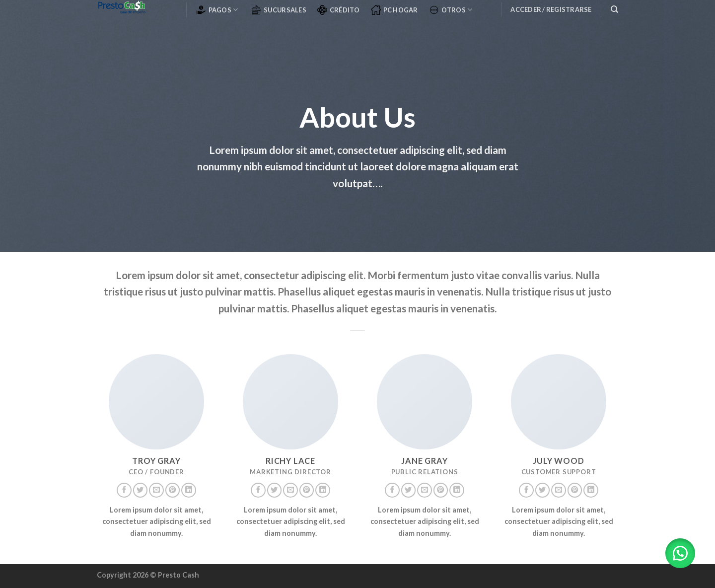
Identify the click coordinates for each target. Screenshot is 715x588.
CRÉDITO (339, 10)
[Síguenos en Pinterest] (173, 490)
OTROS (451, 10)
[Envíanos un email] (156, 490)
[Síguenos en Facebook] (124, 490)
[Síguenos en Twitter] (141, 490)
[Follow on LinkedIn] (189, 490)
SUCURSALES (279, 10)
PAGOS (217, 10)
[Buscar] (614, 9)
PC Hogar (394, 10)
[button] (680, 553)
